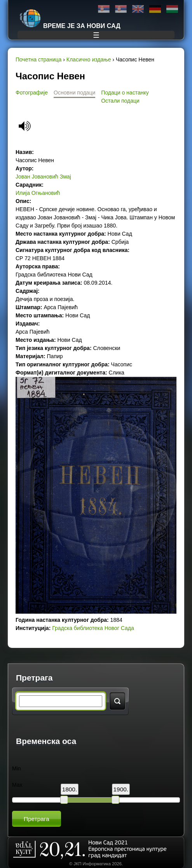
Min (17, 768)
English (138, 9)
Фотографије (32, 93)
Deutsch (155, 9)
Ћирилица (104, 9)
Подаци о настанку (125, 93)
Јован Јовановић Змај (43, 177)
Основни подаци (74, 93)
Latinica (121, 9)
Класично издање (89, 59)
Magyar (172, 9)
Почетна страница (38, 59)
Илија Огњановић (38, 193)
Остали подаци (120, 101)
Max (17, 785)
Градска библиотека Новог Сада (93, 628)
